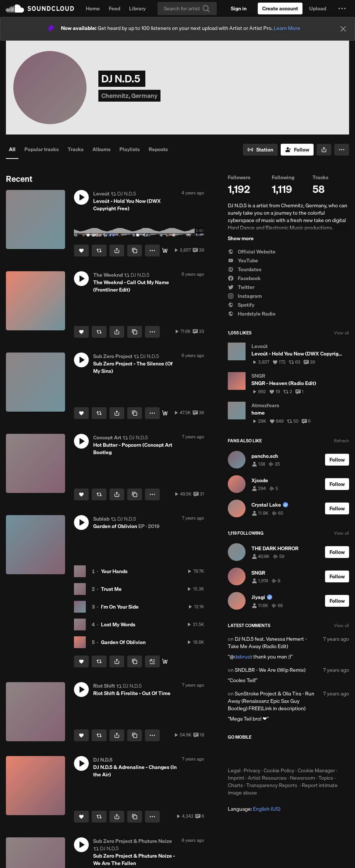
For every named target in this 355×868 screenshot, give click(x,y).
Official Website (252, 252)
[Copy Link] (135, 251)
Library (137, 8)
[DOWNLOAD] (165, 251)
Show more (241, 238)
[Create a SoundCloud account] (280, 8)
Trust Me (111, 589)
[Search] (187, 8)
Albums (102, 149)
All (12, 149)
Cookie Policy (279, 770)
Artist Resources (267, 778)
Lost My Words (118, 624)
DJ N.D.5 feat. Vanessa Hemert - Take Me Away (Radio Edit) (267, 643)
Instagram (245, 296)
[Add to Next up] (152, 661)
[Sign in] (239, 8)
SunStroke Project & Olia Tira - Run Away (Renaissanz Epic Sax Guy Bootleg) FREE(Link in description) (271, 701)
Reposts (158, 149)
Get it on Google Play (300, 753)
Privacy (252, 770)
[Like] (81, 251)
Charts (235, 785)
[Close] (343, 29)
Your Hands (114, 571)
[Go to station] (260, 150)
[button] (342, 8)
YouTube (243, 261)
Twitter (241, 287)
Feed (114, 8)
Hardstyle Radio (252, 314)
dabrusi (243, 657)
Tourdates (245, 269)
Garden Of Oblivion (123, 642)
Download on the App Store (250, 753)
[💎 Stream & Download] (165, 661)
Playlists (130, 149)
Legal (234, 770)
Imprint (236, 778)
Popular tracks (42, 149)
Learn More (287, 28)
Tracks (76, 149)
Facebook (244, 278)
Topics (326, 778)
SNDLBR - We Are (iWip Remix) (270, 670)
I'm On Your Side (120, 607)
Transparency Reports (272, 785)
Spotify (241, 305)
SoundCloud (40, 8)
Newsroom (302, 778)
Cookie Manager (316, 770)
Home (93, 8)
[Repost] (99, 251)
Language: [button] (254, 809)
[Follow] (297, 150)
